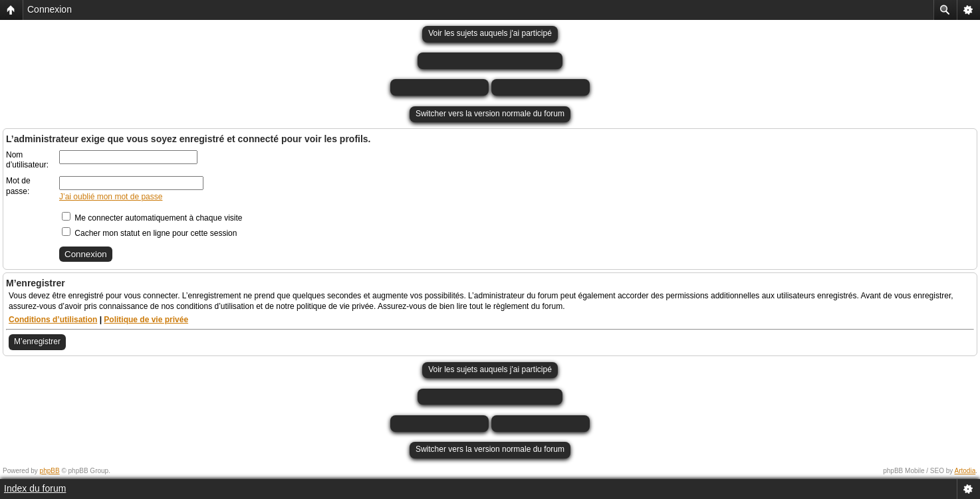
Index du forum (35, 488)
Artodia (965, 471)
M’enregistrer (37, 342)
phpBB (50, 471)
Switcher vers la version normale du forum (490, 114)
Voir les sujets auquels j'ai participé (490, 33)
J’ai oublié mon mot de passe (111, 197)
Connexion (50, 9)
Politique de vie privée (146, 320)
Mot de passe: (18, 186)
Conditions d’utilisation (53, 320)
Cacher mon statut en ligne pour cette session (149, 233)
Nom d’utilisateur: (27, 160)
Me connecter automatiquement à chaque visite (152, 218)
